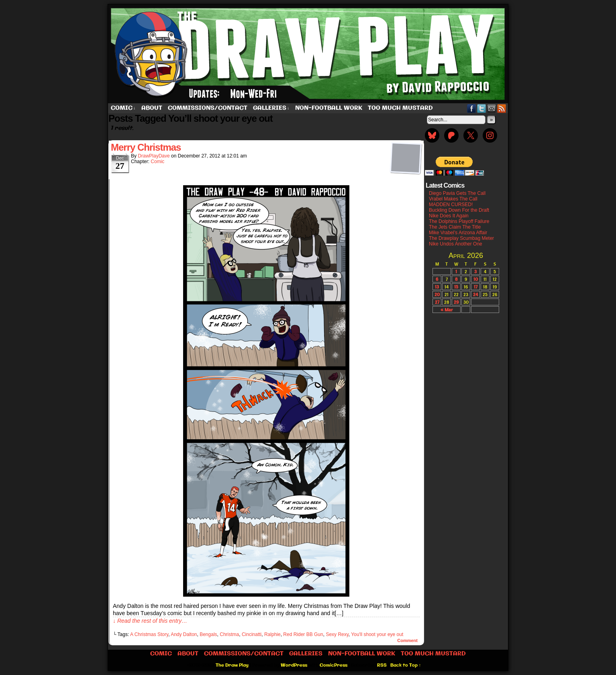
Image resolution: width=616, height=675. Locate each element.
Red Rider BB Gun (303, 634)
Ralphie (272, 634)
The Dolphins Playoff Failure (459, 221)
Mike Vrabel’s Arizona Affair (458, 233)
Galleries (271, 108)
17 (476, 287)
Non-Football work (329, 108)
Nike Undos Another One (456, 244)
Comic (123, 108)
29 (456, 302)
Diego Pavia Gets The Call (457, 193)
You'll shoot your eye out (377, 634)
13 (437, 287)
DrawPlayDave (154, 156)
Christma (229, 634)
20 (437, 294)
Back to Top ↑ (406, 665)
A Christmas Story (149, 634)
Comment (407, 640)
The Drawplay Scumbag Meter (461, 238)
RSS (502, 108)
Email (492, 108)
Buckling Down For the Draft (459, 210)
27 (437, 302)
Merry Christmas (146, 147)
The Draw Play (309, 54)
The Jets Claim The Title (455, 227)
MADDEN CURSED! (451, 205)
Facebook (472, 108)
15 (456, 287)
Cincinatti (252, 634)
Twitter (482, 108)
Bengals (208, 634)
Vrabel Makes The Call (453, 199)
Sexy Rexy (337, 634)
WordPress (294, 665)
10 (476, 279)
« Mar (447, 310)
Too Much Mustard (400, 108)
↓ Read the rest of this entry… (150, 621)
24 (475, 294)
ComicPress (333, 665)
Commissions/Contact (208, 108)
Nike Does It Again (449, 216)
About (152, 108)
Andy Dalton (184, 634)
